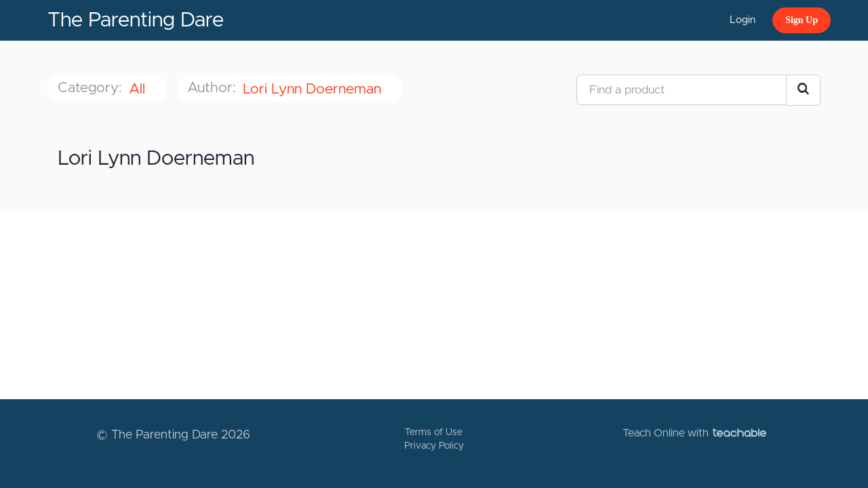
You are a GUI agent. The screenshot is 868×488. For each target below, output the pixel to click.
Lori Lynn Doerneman (314, 89)
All (139, 89)
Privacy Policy (434, 446)
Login (743, 20)
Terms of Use (434, 432)
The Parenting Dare (136, 20)
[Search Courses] (803, 90)
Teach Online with (694, 433)
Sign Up (802, 20)
